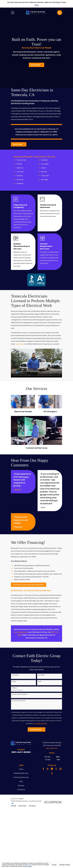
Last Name (41, 675)
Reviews (21, 785)
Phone (14, 682)
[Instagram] (61, 769)
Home (21, 769)
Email (40, 682)
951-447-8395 (21, 752)
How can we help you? (19, 701)
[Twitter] (56, 769)
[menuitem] (14, 806)
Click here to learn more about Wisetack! (29, 585)
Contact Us (21, 790)
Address (14, 688)
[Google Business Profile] (52, 769)
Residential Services (21, 773)
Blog (21, 781)
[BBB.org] (52, 773)
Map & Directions (52, 748)
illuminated (20, 344)
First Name (15, 675)
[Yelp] (48, 769)
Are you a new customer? (20, 694)
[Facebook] (43, 769)
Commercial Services (21, 777)
